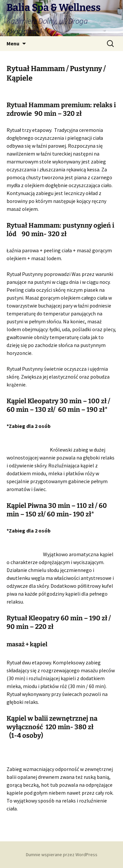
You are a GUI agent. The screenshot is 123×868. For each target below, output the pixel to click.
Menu (13, 43)
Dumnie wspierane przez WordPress (62, 855)
